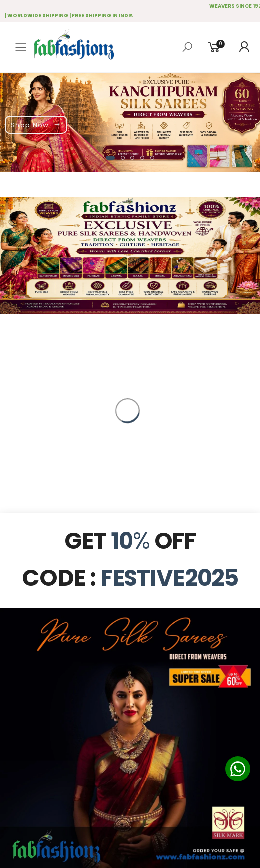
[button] (110, 158)
